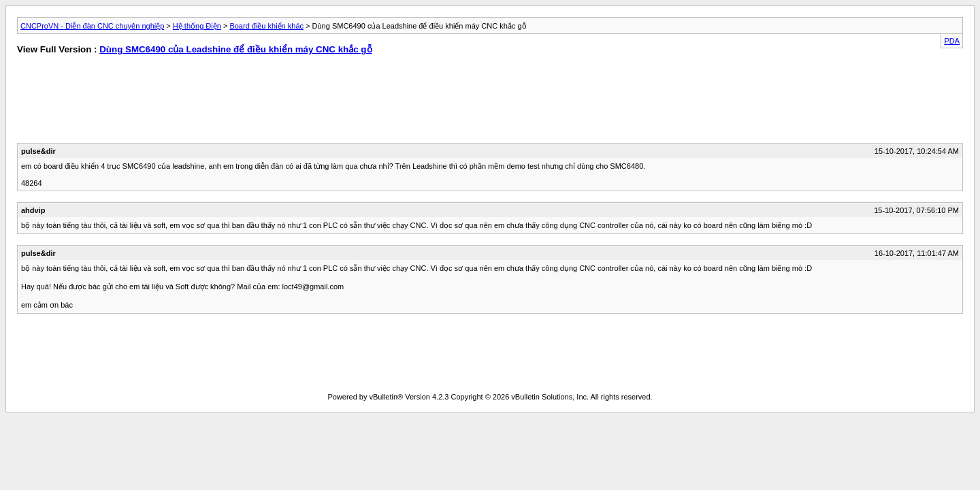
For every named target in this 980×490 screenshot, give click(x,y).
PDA (952, 41)
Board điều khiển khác (266, 26)
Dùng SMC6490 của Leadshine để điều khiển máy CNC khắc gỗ (235, 49)
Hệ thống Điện (197, 26)
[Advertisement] (244, 102)
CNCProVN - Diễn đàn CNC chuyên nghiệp (92, 26)
